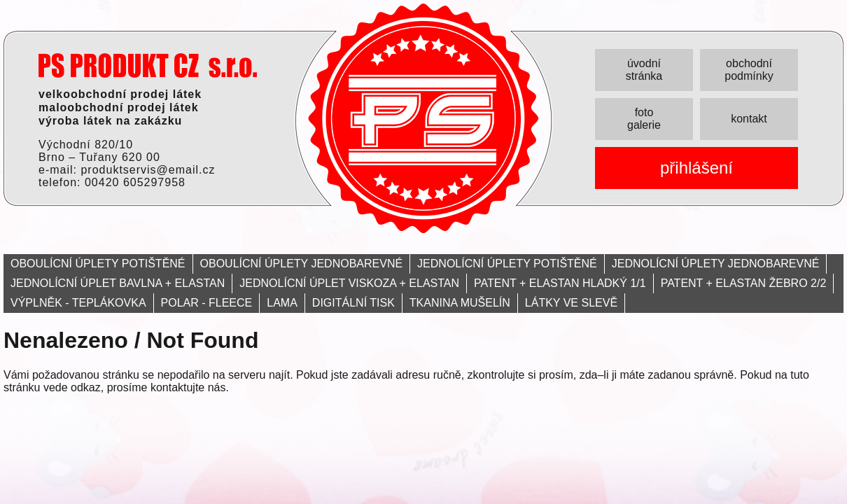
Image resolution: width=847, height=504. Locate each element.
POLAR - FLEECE (207, 303)
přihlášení (696, 168)
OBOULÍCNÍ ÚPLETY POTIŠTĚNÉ (98, 264)
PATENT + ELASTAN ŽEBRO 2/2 (744, 283)
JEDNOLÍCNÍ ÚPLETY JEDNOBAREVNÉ (716, 264)
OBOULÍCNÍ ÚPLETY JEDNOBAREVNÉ (302, 264)
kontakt (749, 119)
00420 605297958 (135, 182)
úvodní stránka (644, 70)
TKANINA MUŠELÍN (460, 303)
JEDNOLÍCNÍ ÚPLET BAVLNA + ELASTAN (118, 283)
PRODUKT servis (148, 65)
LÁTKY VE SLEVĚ (571, 303)
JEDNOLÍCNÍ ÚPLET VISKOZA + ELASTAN (349, 283)
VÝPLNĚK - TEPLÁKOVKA (78, 303)
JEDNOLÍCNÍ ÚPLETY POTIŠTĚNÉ (507, 264)
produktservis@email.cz (148, 170)
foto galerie (644, 119)
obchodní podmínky (749, 70)
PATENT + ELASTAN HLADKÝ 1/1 (560, 283)
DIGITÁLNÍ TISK (353, 303)
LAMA (282, 303)
